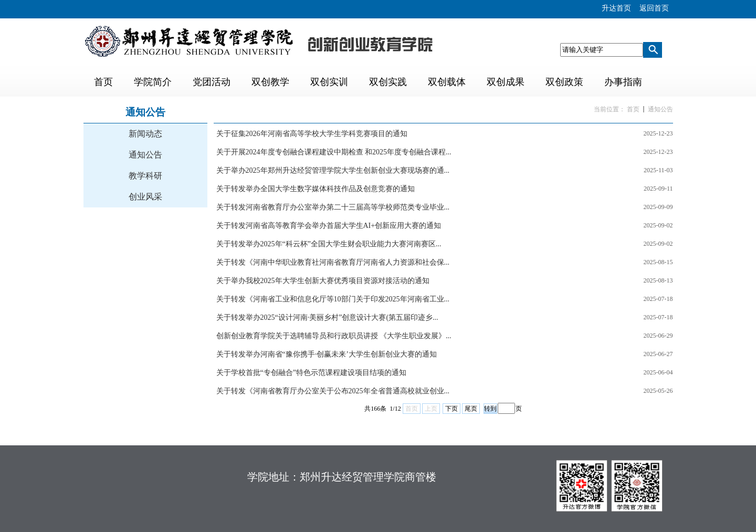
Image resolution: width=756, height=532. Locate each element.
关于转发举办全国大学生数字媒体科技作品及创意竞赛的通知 (316, 189)
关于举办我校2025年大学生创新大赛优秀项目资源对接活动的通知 (323, 281)
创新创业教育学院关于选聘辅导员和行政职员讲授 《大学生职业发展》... (334, 336)
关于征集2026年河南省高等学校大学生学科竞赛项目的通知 (312, 134)
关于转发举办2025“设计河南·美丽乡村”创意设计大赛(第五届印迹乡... (327, 317)
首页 (633, 109)
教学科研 (145, 176)
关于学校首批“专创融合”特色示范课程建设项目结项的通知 (311, 373)
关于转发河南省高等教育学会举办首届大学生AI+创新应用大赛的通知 (329, 226)
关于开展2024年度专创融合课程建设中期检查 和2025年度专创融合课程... (334, 152)
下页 (451, 409)
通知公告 (145, 155)
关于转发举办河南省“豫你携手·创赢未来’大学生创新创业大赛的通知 (327, 354)
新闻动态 (145, 134)
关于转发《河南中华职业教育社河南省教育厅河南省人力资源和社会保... (333, 262)
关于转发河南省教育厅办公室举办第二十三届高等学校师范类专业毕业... (333, 207)
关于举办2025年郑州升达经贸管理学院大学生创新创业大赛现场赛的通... (333, 170)
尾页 (471, 409)
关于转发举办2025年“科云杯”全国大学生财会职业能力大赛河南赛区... (329, 244)
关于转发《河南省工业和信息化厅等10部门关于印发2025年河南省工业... (333, 299)
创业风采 (145, 197)
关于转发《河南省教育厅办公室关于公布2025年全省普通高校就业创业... (333, 391)
